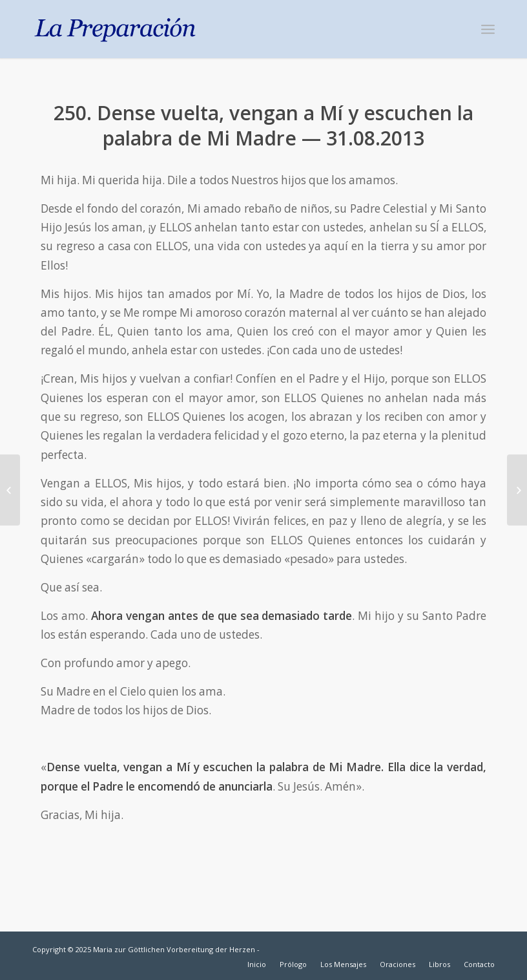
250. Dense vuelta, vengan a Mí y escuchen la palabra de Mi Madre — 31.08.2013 (263, 125)
